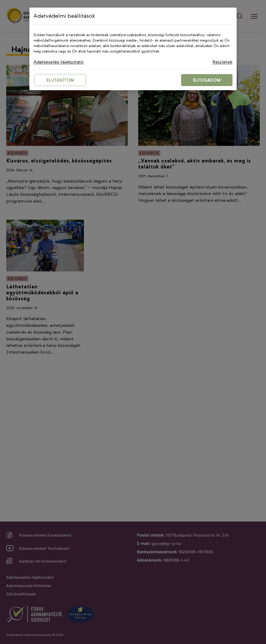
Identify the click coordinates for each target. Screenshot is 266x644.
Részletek (222, 62)
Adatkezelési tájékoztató (59, 62)
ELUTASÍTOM (60, 80)
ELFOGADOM (207, 80)
